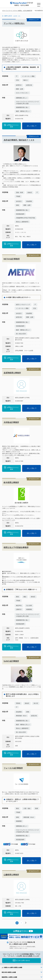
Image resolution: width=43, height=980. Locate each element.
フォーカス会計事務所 (13, 768)
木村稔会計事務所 (11, 422)
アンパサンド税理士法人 (14, 23)
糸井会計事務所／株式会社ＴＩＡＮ (19, 140)
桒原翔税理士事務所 (12, 373)
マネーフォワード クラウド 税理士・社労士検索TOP (17, 11)
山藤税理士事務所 (11, 875)
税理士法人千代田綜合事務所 (16, 548)
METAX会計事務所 (12, 259)
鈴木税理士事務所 (11, 483)
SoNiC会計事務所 (11, 661)
